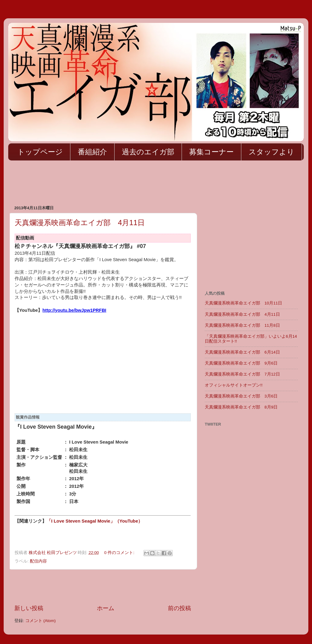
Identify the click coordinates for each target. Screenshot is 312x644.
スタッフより (271, 152)
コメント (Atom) (41, 621)
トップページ (40, 152)
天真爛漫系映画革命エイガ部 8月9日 (241, 407)
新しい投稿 (29, 608)
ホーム (106, 608)
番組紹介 (92, 152)
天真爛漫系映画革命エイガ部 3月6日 (241, 396)
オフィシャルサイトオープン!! (234, 385)
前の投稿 (179, 608)
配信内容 (38, 561)
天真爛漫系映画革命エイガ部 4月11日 (80, 223)
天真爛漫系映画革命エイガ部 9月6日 (241, 363)
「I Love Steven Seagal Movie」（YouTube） (95, 521)
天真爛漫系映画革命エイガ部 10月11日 (243, 303)
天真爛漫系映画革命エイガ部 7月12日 (242, 374)
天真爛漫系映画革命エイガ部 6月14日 (242, 352)
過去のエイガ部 (148, 152)
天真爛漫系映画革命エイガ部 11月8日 (242, 325)
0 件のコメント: (120, 553)
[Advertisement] (119, 183)
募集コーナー (211, 152)
